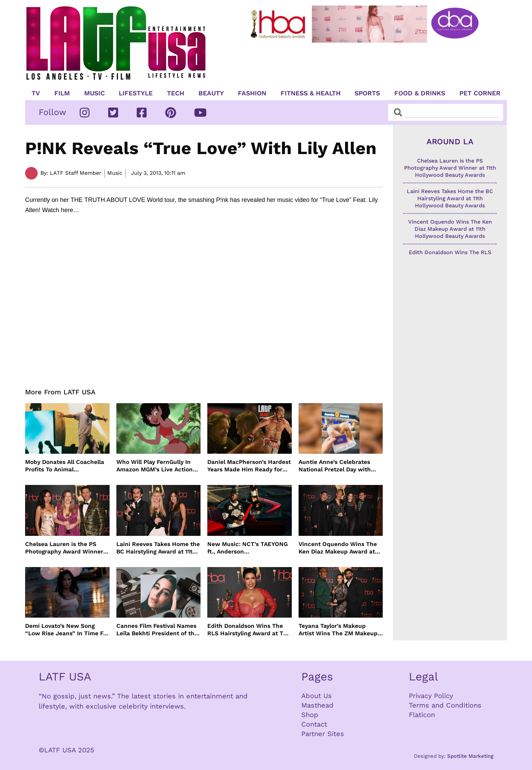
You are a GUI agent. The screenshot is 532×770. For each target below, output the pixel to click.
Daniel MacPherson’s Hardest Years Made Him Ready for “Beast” (249, 466)
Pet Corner (480, 93)
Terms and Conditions (445, 705)
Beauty (211, 93)
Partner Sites (323, 734)
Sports (367, 93)
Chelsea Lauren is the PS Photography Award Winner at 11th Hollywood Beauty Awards (64, 548)
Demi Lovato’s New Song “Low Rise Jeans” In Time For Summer (67, 630)
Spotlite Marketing (470, 756)
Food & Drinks (420, 93)
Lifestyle (136, 93)
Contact (314, 724)
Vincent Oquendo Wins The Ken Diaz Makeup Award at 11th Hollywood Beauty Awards (338, 548)
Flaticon (422, 715)
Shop (310, 715)
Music (94, 93)
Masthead (317, 705)
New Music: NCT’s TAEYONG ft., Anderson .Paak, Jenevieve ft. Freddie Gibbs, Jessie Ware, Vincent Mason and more (248, 548)
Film (62, 93)
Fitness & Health (311, 93)
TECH (176, 93)
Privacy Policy (431, 696)
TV (36, 93)
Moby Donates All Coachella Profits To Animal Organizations (65, 466)
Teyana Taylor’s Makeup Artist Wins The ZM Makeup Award (338, 630)
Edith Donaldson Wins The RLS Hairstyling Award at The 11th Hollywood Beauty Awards (249, 630)
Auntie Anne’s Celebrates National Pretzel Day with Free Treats (335, 466)
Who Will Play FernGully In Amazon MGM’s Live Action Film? (155, 466)
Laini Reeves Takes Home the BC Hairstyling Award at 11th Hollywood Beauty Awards (158, 548)
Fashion (252, 93)
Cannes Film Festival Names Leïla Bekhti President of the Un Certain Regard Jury (157, 630)
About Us (317, 696)
